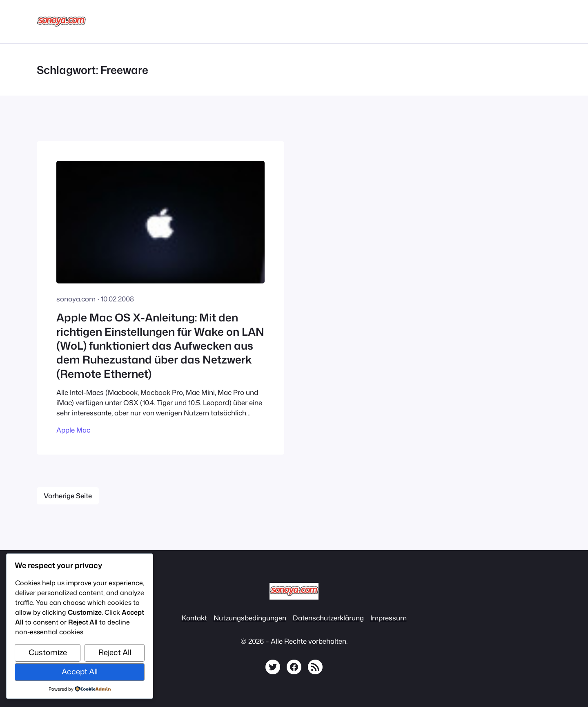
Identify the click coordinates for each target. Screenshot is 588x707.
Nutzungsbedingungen (250, 618)
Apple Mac (73, 430)
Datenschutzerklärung (328, 618)
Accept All (80, 671)
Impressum (389, 618)
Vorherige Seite (68, 496)
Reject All (115, 652)
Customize (48, 652)
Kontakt (194, 618)
